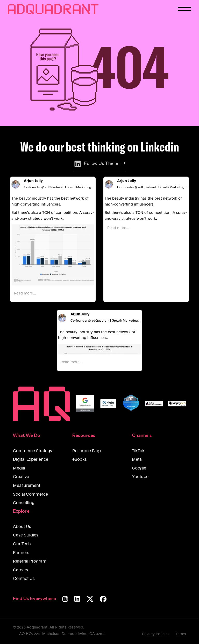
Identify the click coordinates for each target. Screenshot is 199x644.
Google (139, 468)
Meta (137, 460)
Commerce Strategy (33, 451)
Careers (21, 570)
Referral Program (30, 562)
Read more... (25, 293)
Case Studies (26, 535)
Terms (181, 634)
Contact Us (24, 579)
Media (19, 468)
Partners (21, 553)
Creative (21, 477)
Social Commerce (30, 495)
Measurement (27, 486)
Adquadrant (37, 627)
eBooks (80, 460)
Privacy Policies (156, 634)
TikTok (138, 451)
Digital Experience (31, 460)
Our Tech (22, 544)
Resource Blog (87, 451)
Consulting (24, 503)
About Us (22, 527)
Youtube (140, 477)
